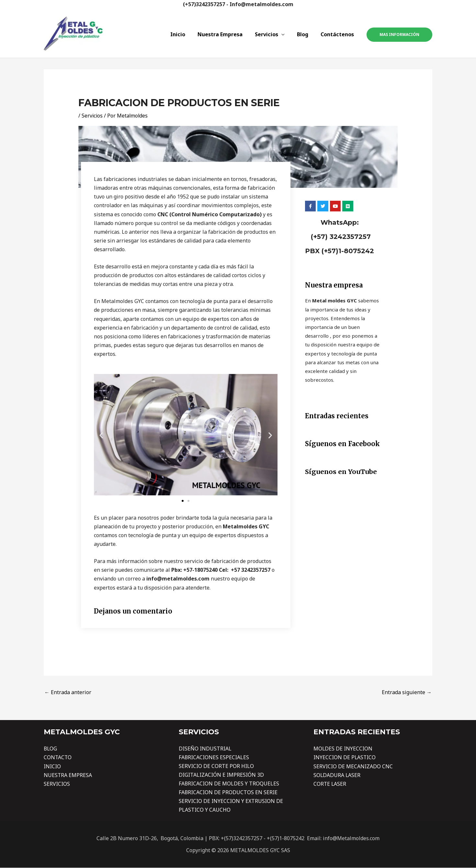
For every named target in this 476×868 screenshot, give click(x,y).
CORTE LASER (330, 784)
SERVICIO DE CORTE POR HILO (216, 766)
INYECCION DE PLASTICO (345, 757)
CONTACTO (58, 757)
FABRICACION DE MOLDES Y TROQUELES (229, 784)
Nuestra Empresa (227, 34)
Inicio (187, 34)
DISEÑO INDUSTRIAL (205, 749)
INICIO (52, 766)
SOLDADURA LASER (337, 775)
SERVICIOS (57, 784)
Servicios (271, 34)
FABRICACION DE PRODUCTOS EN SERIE (228, 793)
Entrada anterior (68, 692)
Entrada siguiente (407, 692)
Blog (306, 34)
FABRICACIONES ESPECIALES (214, 757)
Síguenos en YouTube (341, 472)
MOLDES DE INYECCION (343, 749)
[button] (101, 435)
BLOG (51, 749)
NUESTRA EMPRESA (68, 775)
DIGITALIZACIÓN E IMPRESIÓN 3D (221, 775)
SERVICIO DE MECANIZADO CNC (353, 766)
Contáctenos (338, 34)
